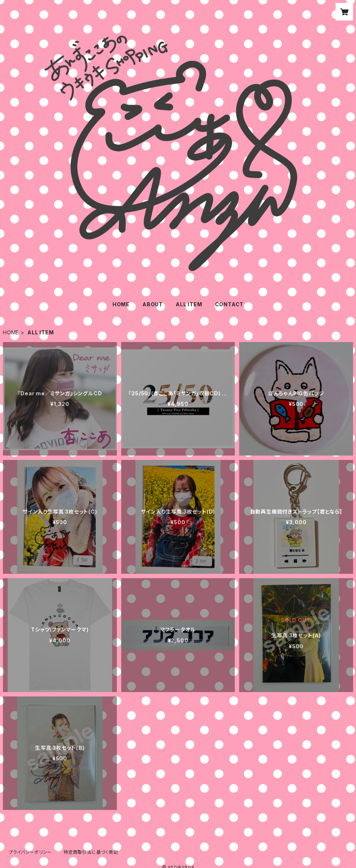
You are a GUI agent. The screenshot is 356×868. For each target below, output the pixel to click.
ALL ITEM (189, 304)
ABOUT (153, 304)
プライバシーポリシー (30, 852)
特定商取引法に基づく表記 (91, 852)
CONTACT (229, 304)
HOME (121, 304)
